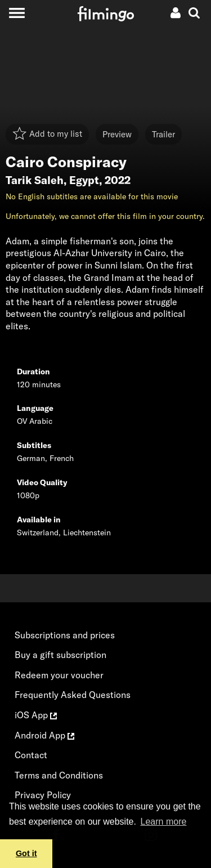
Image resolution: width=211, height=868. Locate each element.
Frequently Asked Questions (73, 695)
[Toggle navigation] (17, 13)
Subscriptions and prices (65, 635)
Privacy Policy (43, 795)
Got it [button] (26, 853)
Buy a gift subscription (60, 655)
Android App (44, 735)
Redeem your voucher (59, 675)
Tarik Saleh (35, 180)
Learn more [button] (164, 822)
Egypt (84, 180)
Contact (31, 755)
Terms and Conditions (59, 775)
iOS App (36, 715)
